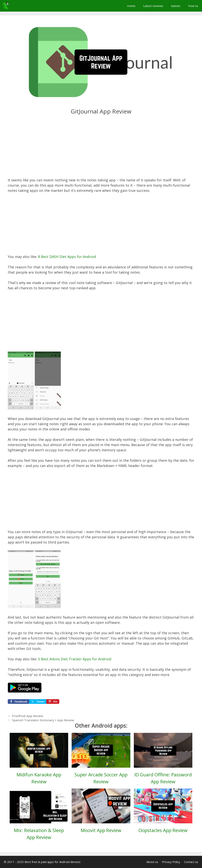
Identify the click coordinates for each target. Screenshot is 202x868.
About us (152, 862)
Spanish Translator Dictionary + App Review (43, 720)
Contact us (191, 862)
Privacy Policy (171, 862)
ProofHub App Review (28, 716)
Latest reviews (153, 6)
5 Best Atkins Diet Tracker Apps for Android (75, 659)
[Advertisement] (101, 149)
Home (131, 6)
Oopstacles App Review (163, 830)
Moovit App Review (101, 830)
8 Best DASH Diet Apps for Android (67, 257)
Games (176, 6)
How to (193, 6)
